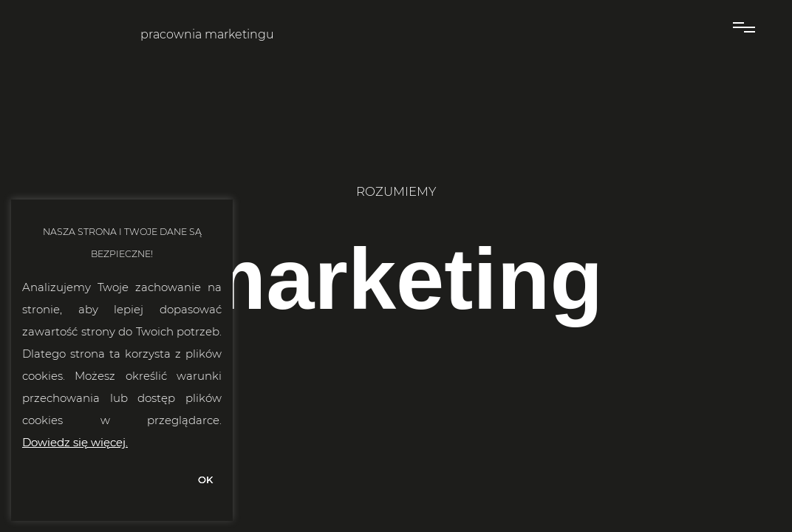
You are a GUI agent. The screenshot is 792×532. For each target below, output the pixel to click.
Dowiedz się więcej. (75, 442)
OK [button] (205, 480)
